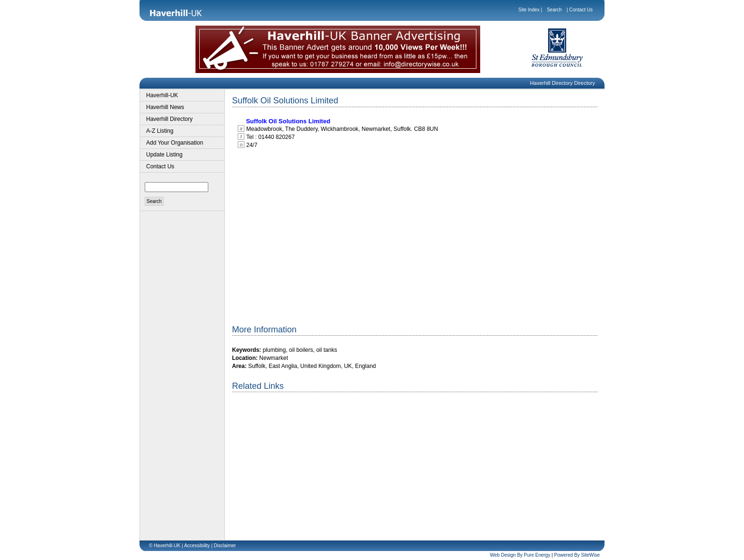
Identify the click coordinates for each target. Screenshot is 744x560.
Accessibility (197, 546)
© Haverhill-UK (165, 546)
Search (554, 10)
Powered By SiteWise (577, 555)
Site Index (529, 10)
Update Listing (164, 155)
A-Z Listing (160, 131)
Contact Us (581, 10)
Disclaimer (225, 546)
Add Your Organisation (175, 143)
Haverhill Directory (169, 119)
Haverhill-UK (162, 95)
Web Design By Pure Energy (520, 555)
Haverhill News (165, 107)
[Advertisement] (312, 469)
